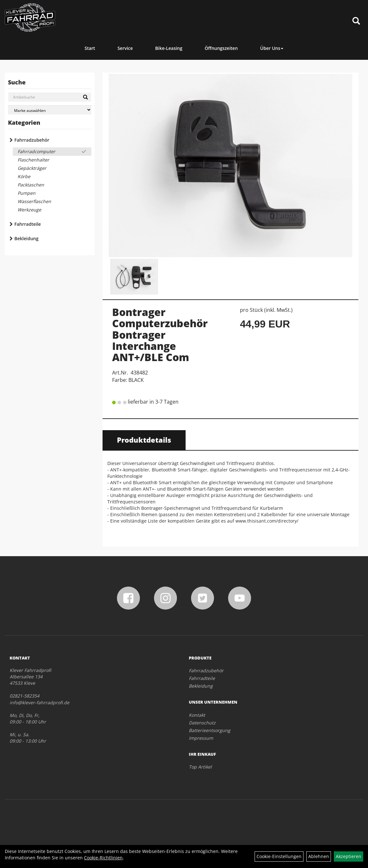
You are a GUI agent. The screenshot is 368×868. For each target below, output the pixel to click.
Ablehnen (319, 856)
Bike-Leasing (169, 48)
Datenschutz (202, 723)
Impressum (201, 738)
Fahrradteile (28, 224)
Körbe (24, 176)
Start (90, 48)
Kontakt (197, 715)
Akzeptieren (349, 856)
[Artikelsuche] (356, 21)
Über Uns (272, 48)
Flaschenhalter (33, 160)
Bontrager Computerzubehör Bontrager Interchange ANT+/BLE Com (160, 335)
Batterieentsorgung (210, 730)
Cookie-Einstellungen (279, 856)
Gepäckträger (32, 168)
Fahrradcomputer (36, 151)
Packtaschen (31, 185)
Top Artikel (200, 767)
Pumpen (27, 193)
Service (125, 48)
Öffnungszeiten (221, 48)
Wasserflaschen (34, 201)
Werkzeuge (29, 210)
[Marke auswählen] (50, 110)
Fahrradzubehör (32, 140)
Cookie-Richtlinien (103, 858)
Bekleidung (26, 238)
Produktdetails (144, 440)
